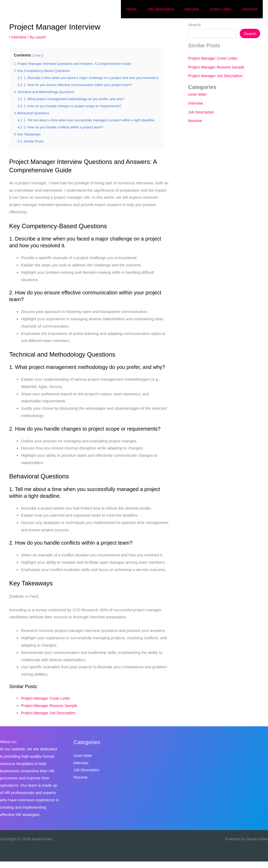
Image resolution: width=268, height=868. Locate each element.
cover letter (198, 94)
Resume (196, 121)
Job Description (202, 112)
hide (38, 55)
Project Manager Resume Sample (50, 712)
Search (194, 25)
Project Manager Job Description (49, 719)
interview (19, 37)
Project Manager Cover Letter (47, 705)
